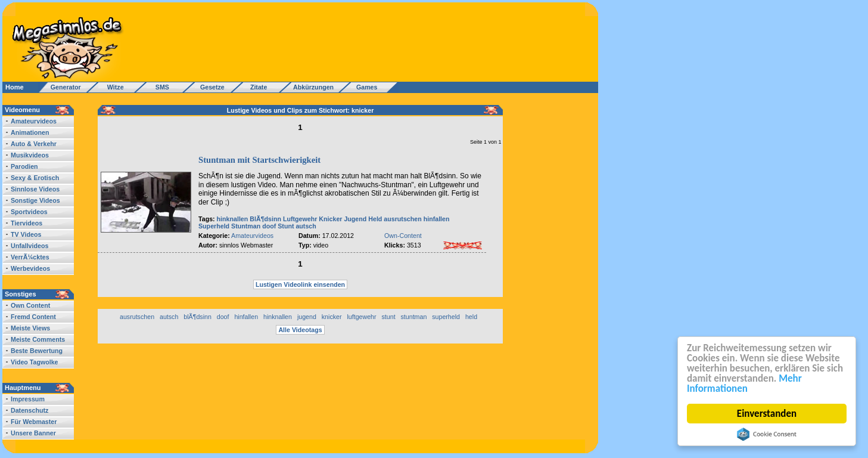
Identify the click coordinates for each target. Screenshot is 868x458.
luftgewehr (361, 317)
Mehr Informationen (744, 383)
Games (365, 87)
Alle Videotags (300, 330)
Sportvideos (29, 212)
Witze (112, 87)
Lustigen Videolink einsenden (300, 284)
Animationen (30, 132)
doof (269, 226)
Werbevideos (30, 268)
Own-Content (403, 236)
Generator (60, 87)
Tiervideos (27, 223)
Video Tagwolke (35, 362)
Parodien (24, 166)
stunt (388, 317)
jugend (307, 317)
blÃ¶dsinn (197, 317)
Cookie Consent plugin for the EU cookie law (767, 434)
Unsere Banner (33, 433)
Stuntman (246, 226)
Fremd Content (33, 317)
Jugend (355, 219)
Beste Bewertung (37, 351)
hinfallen (437, 219)
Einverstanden (767, 414)
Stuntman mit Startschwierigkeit (259, 160)
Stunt (286, 226)
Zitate (256, 87)
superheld (446, 317)
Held (375, 219)
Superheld (214, 226)
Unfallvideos (29, 246)
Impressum (28, 399)
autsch (306, 226)
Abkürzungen (313, 87)
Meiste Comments (38, 339)
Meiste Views (30, 328)
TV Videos (26, 234)
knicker (332, 317)
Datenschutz (29, 410)
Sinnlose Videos (35, 189)
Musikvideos (30, 155)
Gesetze (211, 87)
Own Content (30, 305)
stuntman (413, 317)
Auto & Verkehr (34, 144)
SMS (159, 87)
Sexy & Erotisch (35, 178)
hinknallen (233, 219)
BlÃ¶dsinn (265, 219)
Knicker (330, 219)
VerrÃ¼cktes (30, 257)
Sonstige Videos (35, 200)
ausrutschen (402, 219)
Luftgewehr (300, 219)
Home (15, 87)
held (471, 317)
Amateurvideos (34, 121)
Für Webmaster (34, 422)
